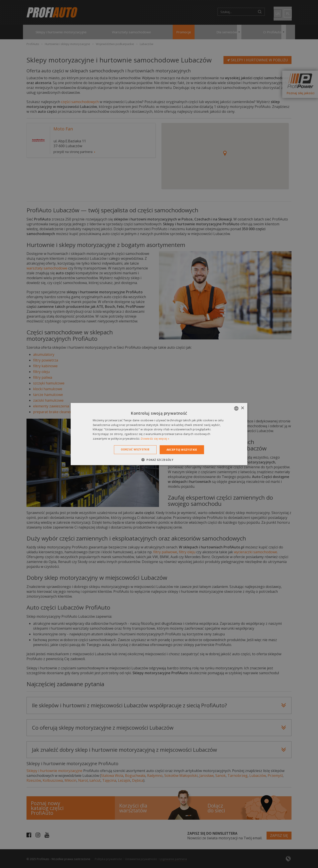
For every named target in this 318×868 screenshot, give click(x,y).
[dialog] (159, 434)
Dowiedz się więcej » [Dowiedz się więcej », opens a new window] (155, 439)
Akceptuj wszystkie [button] (182, 449)
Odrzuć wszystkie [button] (135, 449)
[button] (159, 460)
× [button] (242, 408)
